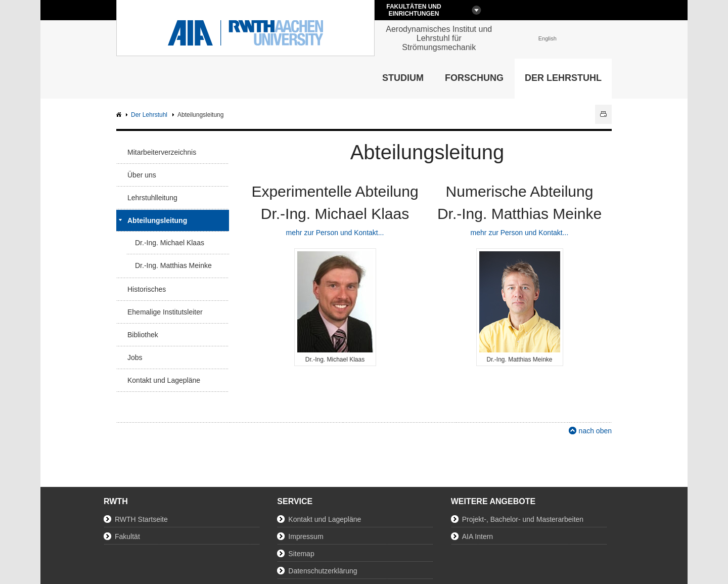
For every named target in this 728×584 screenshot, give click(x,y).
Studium (403, 78)
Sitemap (301, 554)
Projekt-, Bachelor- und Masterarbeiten (523, 519)
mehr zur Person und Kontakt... (335, 233)
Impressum (306, 536)
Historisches (147, 289)
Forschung (474, 78)
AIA (120, 115)
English (548, 38)
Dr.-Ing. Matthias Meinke (173, 265)
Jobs (135, 357)
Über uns (142, 175)
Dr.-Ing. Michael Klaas (170, 243)
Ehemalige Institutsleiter (165, 312)
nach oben (595, 431)
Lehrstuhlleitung (152, 198)
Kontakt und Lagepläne (164, 380)
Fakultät (127, 536)
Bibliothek (143, 335)
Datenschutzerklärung (323, 571)
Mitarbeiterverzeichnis (162, 152)
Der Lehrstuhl (563, 78)
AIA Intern (477, 536)
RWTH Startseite (141, 519)
